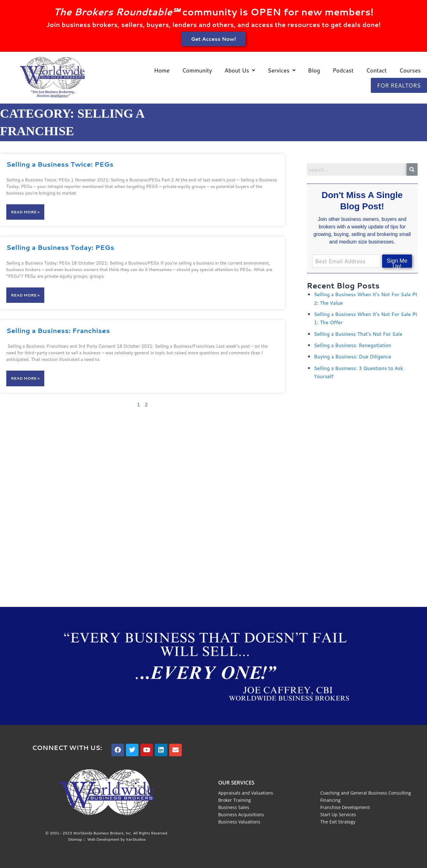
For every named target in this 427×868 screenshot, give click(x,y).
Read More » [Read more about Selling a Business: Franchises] (25, 378)
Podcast (343, 70)
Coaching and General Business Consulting (366, 793)
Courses (410, 70)
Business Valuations (239, 822)
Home (162, 70)
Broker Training (235, 800)
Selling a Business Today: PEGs (60, 247)
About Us (240, 70)
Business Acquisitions (241, 814)
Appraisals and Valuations (246, 793)
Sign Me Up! (397, 263)
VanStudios (136, 839)
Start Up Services (338, 814)
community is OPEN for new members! (213, 12)
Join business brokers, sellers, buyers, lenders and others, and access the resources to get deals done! (214, 24)
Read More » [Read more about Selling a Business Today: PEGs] (25, 295)
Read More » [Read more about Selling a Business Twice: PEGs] (25, 212)
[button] (240, 70)
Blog (314, 70)
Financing (330, 800)
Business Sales (234, 807)
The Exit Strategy (338, 822)
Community (197, 70)
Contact (376, 70)
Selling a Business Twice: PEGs (60, 164)
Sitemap (75, 839)
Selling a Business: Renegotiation (353, 345)
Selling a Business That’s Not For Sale (358, 334)
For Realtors (399, 85)
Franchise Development (345, 807)
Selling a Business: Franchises (58, 330)
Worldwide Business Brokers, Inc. (103, 833)
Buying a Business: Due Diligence (353, 356)
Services (281, 70)
